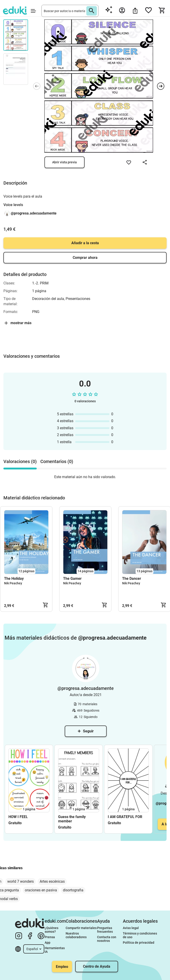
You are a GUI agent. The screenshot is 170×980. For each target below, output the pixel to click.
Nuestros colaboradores (76, 935)
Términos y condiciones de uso (140, 935)
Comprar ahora (85, 258)
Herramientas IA (55, 950)
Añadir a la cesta (85, 243)
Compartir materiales (81, 928)
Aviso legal (131, 928)
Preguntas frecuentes (105, 930)
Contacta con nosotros (107, 939)
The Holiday (14, 579)
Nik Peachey (13, 583)
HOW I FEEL (18, 817)
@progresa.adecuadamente (34, 213)
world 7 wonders (21, 881)
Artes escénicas (52, 881)
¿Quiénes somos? (52, 930)
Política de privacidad (139, 943)
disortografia (73, 890)
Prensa (50, 937)
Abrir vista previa (64, 162)
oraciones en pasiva (41, 890)
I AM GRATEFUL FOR (125, 817)
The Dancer (132, 579)
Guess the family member (72, 819)
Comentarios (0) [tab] (57, 461)
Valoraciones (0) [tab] (20, 461)
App (48, 943)
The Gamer (72, 579)
